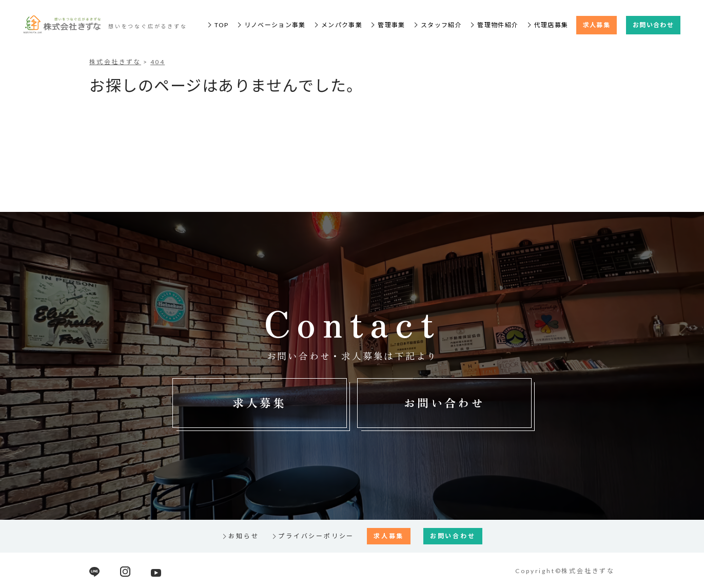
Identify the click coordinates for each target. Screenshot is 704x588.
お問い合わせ (653, 25)
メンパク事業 (342, 25)
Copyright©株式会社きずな (565, 571)
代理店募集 (551, 25)
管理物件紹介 (498, 25)
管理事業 (391, 25)
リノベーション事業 (275, 25)
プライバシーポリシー (316, 536)
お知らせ (243, 536)
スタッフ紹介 (441, 25)
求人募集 (597, 25)
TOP (221, 25)
